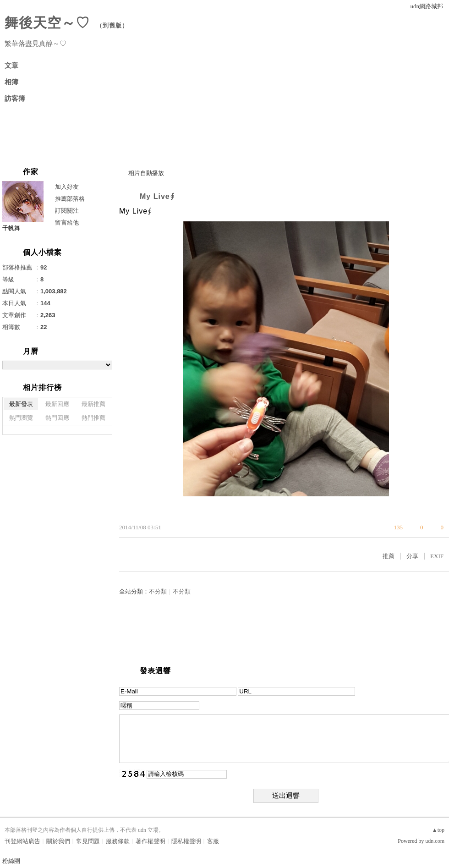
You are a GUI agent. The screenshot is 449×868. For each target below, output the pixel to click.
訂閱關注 (67, 211)
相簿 (11, 82)
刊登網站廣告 (22, 841)
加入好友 (67, 187)
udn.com (435, 841)
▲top (438, 830)
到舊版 (112, 25)
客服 (213, 841)
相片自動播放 (146, 173)
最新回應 (57, 404)
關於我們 (58, 841)
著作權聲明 (151, 841)
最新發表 (21, 404)
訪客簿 (15, 99)
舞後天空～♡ (47, 23)
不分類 (158, 591)
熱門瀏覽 (21, 418)
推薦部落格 (70, 199)
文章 (11, 66)
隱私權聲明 (186, 841)
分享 (412, 556)
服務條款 (118, 841)
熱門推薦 (93, 418)
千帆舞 (11, 228)
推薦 (389, 556)
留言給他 (67, 222)
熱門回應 (57, 418)
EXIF (437, 556)
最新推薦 (93, 404)
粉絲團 (11, 861)
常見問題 (88, 841)
